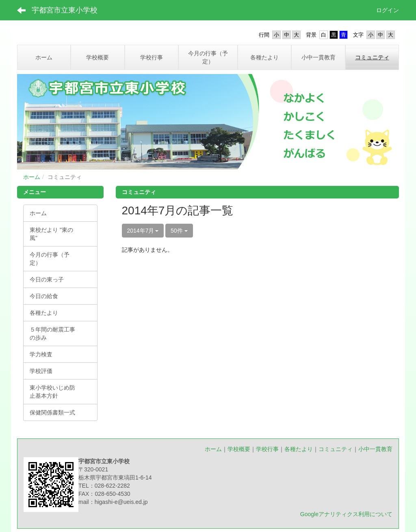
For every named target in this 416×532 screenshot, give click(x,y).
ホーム (32, 177)
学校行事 (267, 449)
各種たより (299, 449)
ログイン (388, 10)
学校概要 (239, 449)
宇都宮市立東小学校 (65, 10)
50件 (179, 231)
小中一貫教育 (375, 449)
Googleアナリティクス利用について (346, 514)
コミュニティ (336, 449)
